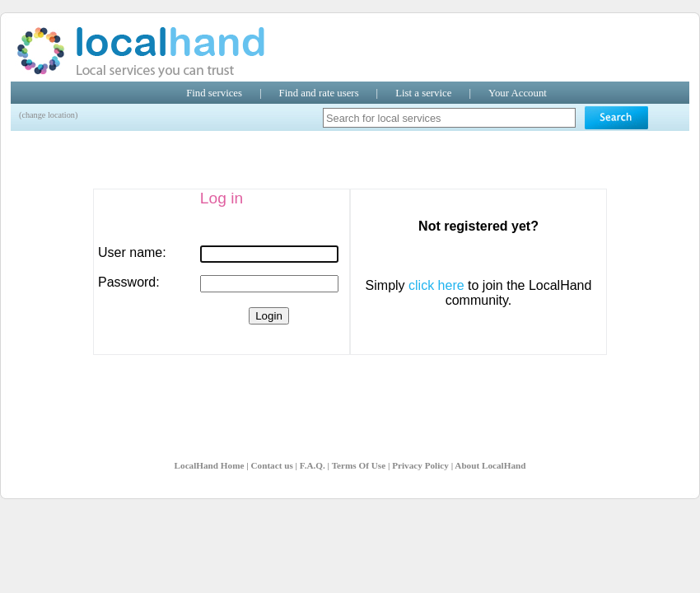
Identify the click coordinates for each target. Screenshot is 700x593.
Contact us (271, 465)
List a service (423, 93)
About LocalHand (490, 465)
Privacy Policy (420, 465)
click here (436, 285)
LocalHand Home (210, 465)
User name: (132, 252)
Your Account (518, 93)
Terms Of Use (359, 465)
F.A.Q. (313, 465)
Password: (129, 282)
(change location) (48, 115)
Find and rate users (319, 93)
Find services (214, 93)
